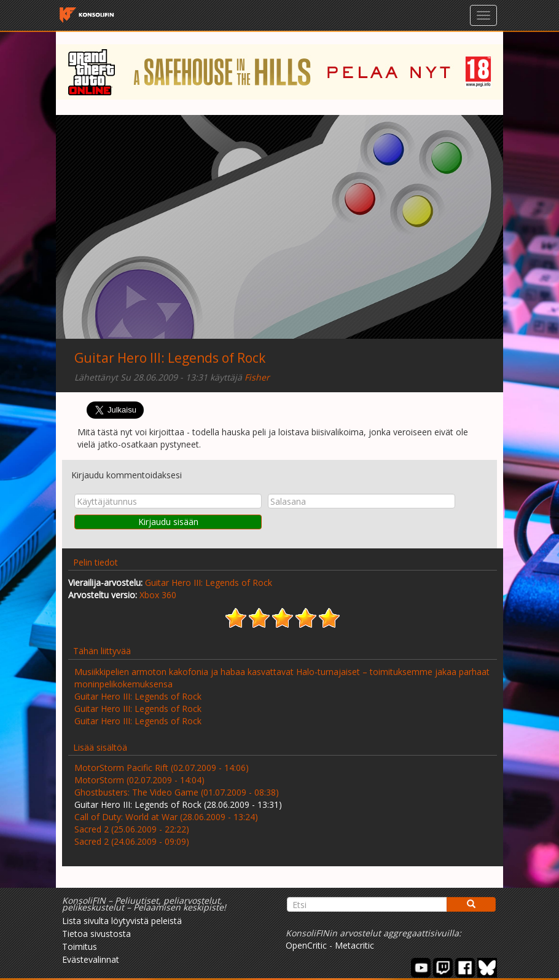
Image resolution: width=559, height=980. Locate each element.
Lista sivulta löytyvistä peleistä (122, 921)
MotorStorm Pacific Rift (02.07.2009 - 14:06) (162, 768)
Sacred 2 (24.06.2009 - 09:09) (132, 841)
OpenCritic (306, 945)
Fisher (257, 377)
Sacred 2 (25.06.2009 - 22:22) (132, 829)
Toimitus (80, 946)
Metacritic (354, 945)
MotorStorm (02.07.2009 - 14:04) (139, 780)
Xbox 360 (158, 595)
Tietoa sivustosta (96, 934)
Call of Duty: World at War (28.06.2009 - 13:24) (166, 817)
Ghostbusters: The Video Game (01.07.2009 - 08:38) (177, 792)
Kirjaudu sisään (168, 522)
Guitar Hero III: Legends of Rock (170, 358)
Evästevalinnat (91, 959)
